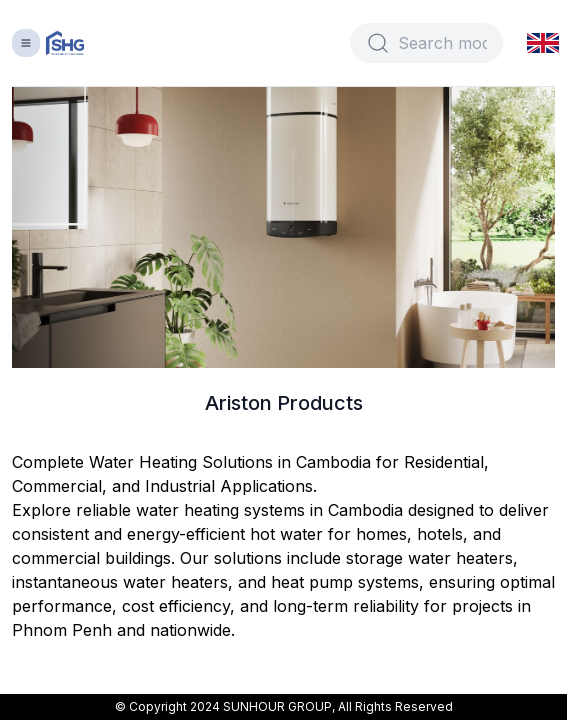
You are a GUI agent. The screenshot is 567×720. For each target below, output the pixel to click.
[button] (543, 42)
